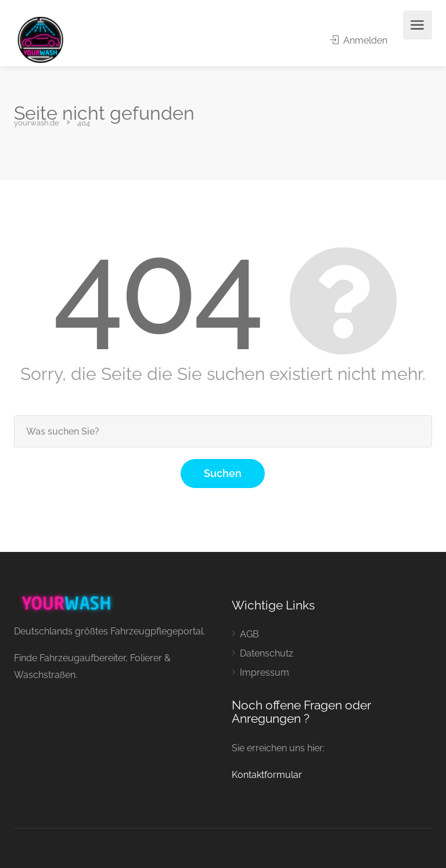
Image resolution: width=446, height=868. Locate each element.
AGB (249, 634)
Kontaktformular (267, 775)
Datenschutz (267, 653)
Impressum (265, 672)
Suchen (223, 473)
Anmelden (359, 40)
